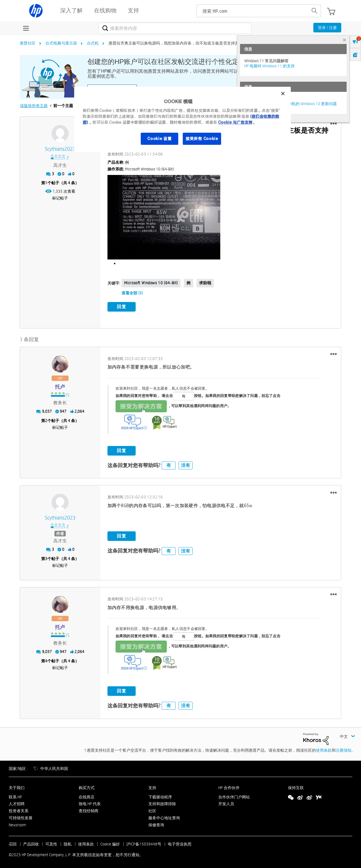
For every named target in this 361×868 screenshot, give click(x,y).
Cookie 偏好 (110, 843)
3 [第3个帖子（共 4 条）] (46, 558)
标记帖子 (60, 198)
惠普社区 (28, 43)
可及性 (51, 843)
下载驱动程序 (160, 796)
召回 (13, 843)
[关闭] (283, 94)
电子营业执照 (180, 843)
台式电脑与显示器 (61, 43)
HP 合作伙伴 (229, 787)
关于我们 (17, 787)
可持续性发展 (21, 817)
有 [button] (169, 464)
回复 (122, 307)
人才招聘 (17, 803)
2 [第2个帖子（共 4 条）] (46, 419)
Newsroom (17, 824)
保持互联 (296, 787)
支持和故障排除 (162, 803)
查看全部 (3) (132, 293)
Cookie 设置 (159, 139)
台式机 (93, 43)
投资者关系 (19, 810)
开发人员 (226, 803)
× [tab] (344, 40)
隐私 (68, 843)
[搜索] (175, 28)
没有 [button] (186, 464)
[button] (334, 124)
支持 (152, 787)
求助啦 (205, 283)
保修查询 (156, 824)
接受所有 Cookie (202, 139)
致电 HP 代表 (90, 803)
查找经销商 (89, 810)
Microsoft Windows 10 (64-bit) (151, 283)
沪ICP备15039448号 (144, 843)
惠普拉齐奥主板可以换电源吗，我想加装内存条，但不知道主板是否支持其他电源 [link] (180, 43)
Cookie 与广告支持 (235, 122)
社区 (152, 810)
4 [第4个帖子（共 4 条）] (46, 660)
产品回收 (31, 843)
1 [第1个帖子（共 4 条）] (46, 183)
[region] (182, 119)
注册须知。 (345, 749)
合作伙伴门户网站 (234, 796)
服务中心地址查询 (164, 817)
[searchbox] (253, 11)
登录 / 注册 (327, 28)
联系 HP (15, 796)
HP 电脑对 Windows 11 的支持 (269, 66)
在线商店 (87, 796)
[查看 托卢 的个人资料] (60, 386)
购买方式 (87, 787)
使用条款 (324, 749)
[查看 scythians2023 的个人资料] (60, 149)
